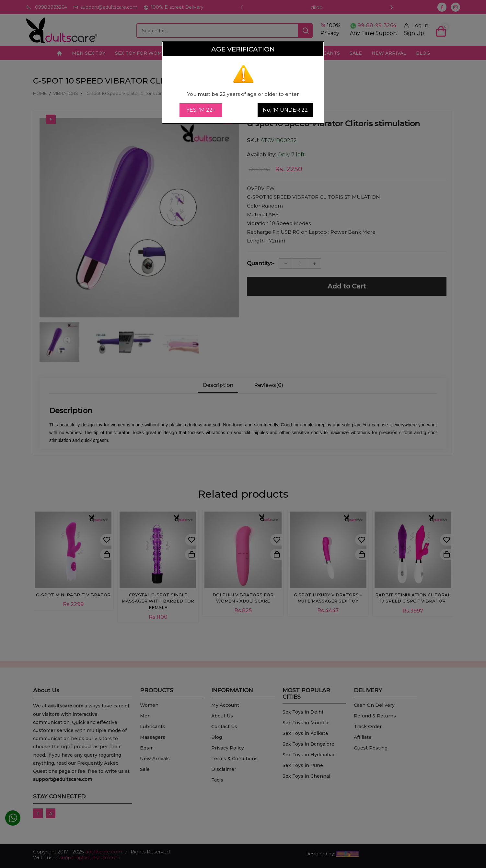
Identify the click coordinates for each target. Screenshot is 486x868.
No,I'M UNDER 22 (285, 110)
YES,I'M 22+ (201, 110)
